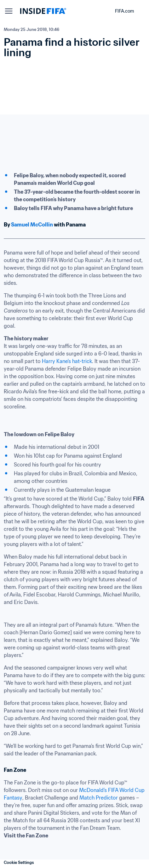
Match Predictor (99, 798)
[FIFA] (43, 11)
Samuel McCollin (32, 225)
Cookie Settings (19, 862)
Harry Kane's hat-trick (67, 361)
